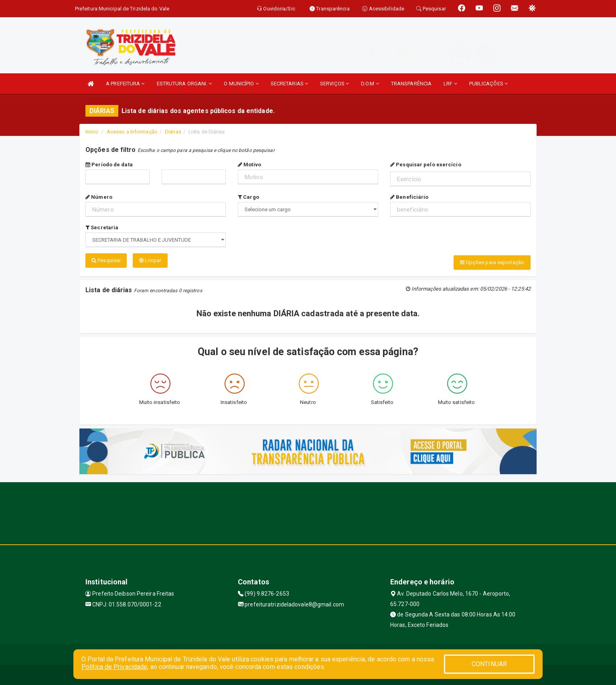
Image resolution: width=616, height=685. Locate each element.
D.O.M (370, 84)
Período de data (109, 165)
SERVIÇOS (334, 84)
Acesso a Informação (132, 132)
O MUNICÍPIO (241, 84)
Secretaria (102, 227)
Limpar (150, 260)
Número (99, 197)
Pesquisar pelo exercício (426, 165)
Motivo (249, 165)
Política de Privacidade (114, 667)
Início (92, 132)
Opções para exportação (492, 262)
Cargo (248, 197)
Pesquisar (106, 260)
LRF (450, 84)
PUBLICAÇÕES (488, 84)
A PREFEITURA (125, 84)
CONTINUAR (489, 664)
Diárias (173, 132)
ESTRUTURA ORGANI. (184, 84)
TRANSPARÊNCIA (411, 84)
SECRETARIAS (289, 84)
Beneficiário (409, 197)
